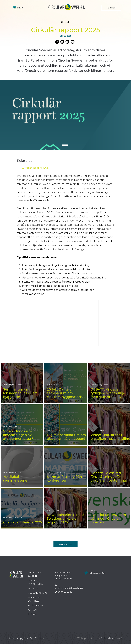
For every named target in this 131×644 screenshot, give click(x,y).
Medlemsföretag (38, 593)
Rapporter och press (34, 599)
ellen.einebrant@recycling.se (69, 586)
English (32, 614)
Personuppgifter (18, 638)
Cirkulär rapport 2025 (35, 168)
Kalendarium (35, 605)
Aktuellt (33, 588)
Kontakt (32, 610)
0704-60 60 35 (64, 592)
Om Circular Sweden (35, 574)
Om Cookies (37, 638)
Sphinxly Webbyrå (112, 638)
